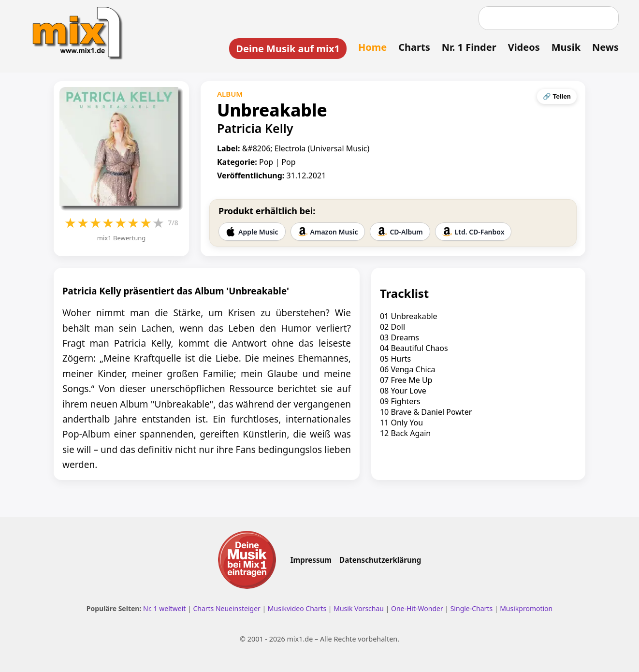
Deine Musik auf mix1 (288, 49)
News (605, 47)
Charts (414, 47)
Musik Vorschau (359, 608)
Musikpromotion (526, 608)
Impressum (311, 560)
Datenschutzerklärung (380, 560)
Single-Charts (472, 608)
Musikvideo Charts (297, 608)
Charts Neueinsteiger (226, 608)
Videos (524, 47)
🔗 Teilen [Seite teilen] (557, 96)
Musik (566, 47)
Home (372, 47)
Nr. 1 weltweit (164, 608)
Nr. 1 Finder (469, 47)
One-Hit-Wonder (417, 608)
